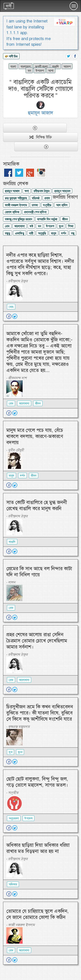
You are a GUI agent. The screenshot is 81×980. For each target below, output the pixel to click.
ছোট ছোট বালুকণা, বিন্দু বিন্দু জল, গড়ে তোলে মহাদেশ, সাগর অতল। (37, 782)
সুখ (10, 752)
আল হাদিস (62, 205)
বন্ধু (73, 233)
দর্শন (64, 233)
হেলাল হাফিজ (12, 212)
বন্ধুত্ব (7, 233)
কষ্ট (31, 226)
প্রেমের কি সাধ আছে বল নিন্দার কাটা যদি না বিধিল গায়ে (39, 572)
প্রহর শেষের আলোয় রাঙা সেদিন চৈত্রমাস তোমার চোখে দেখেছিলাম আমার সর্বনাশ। (37, 641)
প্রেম (7, 226)
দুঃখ (61, 226)
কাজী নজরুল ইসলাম (16, 205)
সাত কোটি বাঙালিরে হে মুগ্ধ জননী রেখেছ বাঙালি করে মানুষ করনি (37, 505)
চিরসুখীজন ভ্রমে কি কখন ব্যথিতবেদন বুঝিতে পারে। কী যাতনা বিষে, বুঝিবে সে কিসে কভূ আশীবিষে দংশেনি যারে (40, 713)
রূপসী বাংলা (41, 66)
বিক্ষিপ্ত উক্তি (41, 137)
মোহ (11, 307)
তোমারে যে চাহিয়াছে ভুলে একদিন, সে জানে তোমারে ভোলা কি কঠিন (38, 914)
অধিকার (13, 884)
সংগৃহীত (47, 205)
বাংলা (13, 66)
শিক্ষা (71, 226)
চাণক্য (35, 205)
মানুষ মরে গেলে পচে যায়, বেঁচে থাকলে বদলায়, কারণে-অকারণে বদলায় (35, 436)
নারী (31, 233)
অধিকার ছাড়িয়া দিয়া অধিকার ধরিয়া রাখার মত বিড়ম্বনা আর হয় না (38, 848)
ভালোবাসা (19, 226)
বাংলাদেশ (26, 66)
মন (29, 71)
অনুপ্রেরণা (14, 818)
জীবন (65, 219)
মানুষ (54, 233)
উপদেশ (40, 71)
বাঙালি (55, 66)
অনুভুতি (42, 233)
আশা (51, 71)
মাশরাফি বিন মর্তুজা (47, 219)
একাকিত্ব (19, 233)
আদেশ (67, 66)
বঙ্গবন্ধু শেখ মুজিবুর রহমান (19, 219)
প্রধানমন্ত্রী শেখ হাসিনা (35, 212)
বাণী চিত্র (11, 57)
